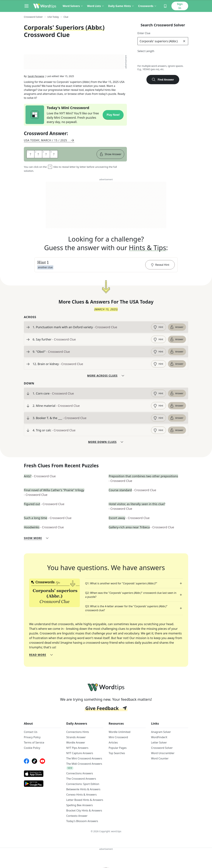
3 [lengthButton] (148, 59)
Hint (158, 328)
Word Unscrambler (163, 754)
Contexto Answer (77, 817)
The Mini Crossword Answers (84, 760)
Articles (113, 744)
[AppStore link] (42, 775)
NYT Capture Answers (80, 754)
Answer (177, 328)
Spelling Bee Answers (79, 806)
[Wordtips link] (45, 6)
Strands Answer (76, 739)
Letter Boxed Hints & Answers (85, 801)
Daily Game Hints (121, 6)
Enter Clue (144, 33)
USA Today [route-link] (53, 17)
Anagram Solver (161, 733)
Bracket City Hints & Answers (84, 812)
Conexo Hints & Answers (81, 796)
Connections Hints (78, 733)
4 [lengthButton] (155, 59)
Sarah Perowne (36, 77)
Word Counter (160, 760)
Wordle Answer (76, 744)
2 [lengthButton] (141, 59)
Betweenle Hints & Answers (83, 791)
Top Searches (117, 754)
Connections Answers (80, 775)
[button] (106, 266)
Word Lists (96, 6)
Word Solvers (73, 6)
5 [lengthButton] (163, 59)
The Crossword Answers (81, 780)
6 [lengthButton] (170, 59)
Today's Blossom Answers (82, 822)
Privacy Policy (32, 739)
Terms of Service (34, 744)
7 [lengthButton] (177, 59)
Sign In (180, 6)
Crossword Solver (162, 749)
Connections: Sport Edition (83, 785)
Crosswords (147, 6)
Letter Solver (159, 744)
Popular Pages (118, 749)
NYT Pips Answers (77, 749)
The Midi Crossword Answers (84, 765)
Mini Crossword (118, 739)
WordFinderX (159, 739)
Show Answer (110, 155)
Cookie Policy (32, 749)
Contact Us (31, 733)
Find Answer (163, 80)
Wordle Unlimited (119, 733)
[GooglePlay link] (42, 785)
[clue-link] (91, 328)
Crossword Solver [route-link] (33, 17)
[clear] (184, 41)
